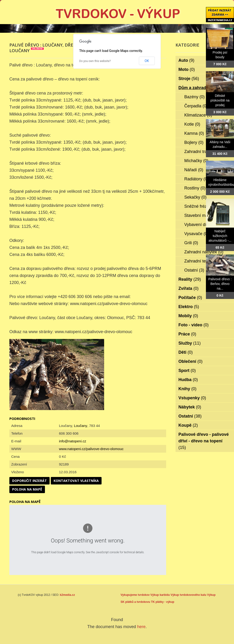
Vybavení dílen (201, 225)
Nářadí (194, 170)
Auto (186, 60)
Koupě (188, 425)
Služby (190, 343)
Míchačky (196, 161)
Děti (186, 352)
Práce (187, 334)
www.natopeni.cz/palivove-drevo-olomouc (91, 449)
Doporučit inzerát (29, 481)
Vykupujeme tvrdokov (135, 595)
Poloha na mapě (27, 489)
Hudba (188, 380)
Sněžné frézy (200, 206)
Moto (187, 69)
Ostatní (194, 270)
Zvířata (189, 288)
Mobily (188, 316)
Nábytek (190, 407)
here (141, 627)
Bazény (195, 97)
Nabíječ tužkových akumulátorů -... (220, 236)
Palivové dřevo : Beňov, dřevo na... (220, 284)
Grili (191, 243)
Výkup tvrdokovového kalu (188, 595)
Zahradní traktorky (205, 152)
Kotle (192, 124)
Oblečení (191, 361)
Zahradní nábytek (204, 252)
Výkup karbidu (160, 595)
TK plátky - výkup (163, 602)
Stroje (189, 79)
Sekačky (196, 197)
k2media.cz (67, 595)
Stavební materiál (204, 215)
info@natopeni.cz (73, 441)
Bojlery (194, 142)
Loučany (81, 426)
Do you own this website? (95, 61)
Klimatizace (198, 115)
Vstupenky (192, 398)
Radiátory (197, 179)
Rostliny (195, 188)
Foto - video (194, 325)
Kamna (194, 133)
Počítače (190, 298)
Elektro (189, 307)
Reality (190, 279)
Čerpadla (196, 106)
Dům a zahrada (197, 88)
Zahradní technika (204, 261)
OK (147, 61)
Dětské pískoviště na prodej (220, 100)
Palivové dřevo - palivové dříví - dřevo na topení (204, 441)
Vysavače (197, 234)
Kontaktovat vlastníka (76, 481)
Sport (187, 371)
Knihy (188, 389)
